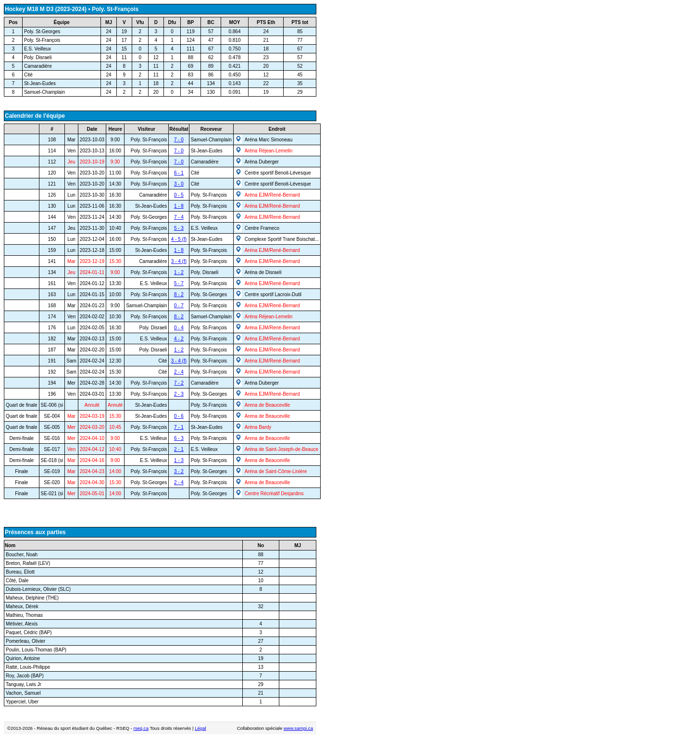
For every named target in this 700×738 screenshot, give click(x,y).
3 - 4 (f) (179, 261)
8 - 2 (179, 294)
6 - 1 (179, 173)
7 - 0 (179, 140)
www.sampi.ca (298, 728)
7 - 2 (179, 383)
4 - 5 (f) (179, 239)
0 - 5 (179, 195)
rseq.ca (141, 728)
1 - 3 (179, 460)
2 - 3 (179, 394)
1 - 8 (179, 206)
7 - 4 (179, 217)
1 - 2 (179, 272)
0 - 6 (179, 416)
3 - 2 (179, 471)
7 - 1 (179, 427)
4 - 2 (179, 339)
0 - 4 (179, 328)
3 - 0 (179, 184)
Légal (200, 728)
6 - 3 (179, 438)
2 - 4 (179, 372)
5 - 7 (179, 283)
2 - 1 (179, 449)
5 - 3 (179, 228)
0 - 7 (179, 306)
